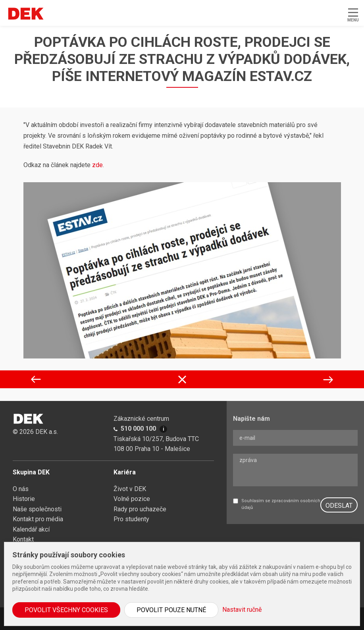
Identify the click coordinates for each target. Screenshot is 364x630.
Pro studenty (131, 519)
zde (97, 165)
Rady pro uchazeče (140, 509)
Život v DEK (130, 489)
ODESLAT (339, 506)
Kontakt (23, 539)
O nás (21, 489)
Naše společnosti (37, 509)
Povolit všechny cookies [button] (66, 610)
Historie (24, 499)
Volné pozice (132, 499)
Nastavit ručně (242, 610)
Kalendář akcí (31, 529)
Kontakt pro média (38, 519)
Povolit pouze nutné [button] (171, 610)
